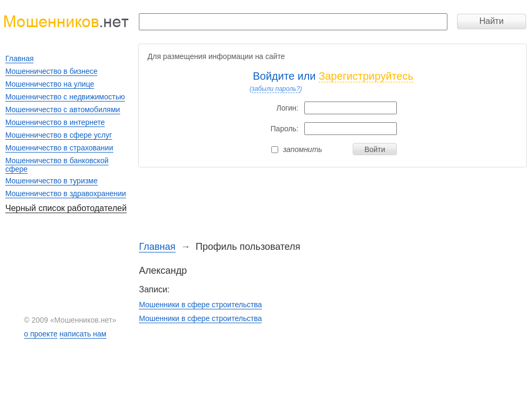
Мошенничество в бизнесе (51, 71)
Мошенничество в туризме (52, 181)
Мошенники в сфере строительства (200, 305)
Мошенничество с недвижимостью (65, 97)
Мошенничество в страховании (59, 148)
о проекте (41, 334)
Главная (157, 247)
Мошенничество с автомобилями (63, 109)
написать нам (83, 334)
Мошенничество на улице (50, 84)
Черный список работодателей (66, 208)
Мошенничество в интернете (55, 122)
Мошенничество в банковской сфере (57, 165)
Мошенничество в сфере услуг (59, 135)
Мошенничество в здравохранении (66, 193)
